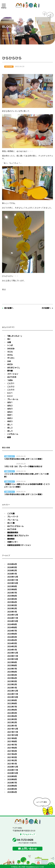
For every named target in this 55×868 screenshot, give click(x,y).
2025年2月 (12, 608)
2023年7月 (12, 669)
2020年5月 (12, 789)
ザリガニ (11, 358)
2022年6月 (12, 710)
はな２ (10, 406)
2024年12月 (13, 615)
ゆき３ (10, 421)
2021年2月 (12, 760)
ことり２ (11, 387)
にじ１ (10, 393)
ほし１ (10, 425)
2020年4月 (12, 792)
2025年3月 (12, 605)
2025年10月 (13, 583)
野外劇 (10, 371)
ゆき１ (10, 415)
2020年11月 (13, 770)
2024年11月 (13, 618)
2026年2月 (12, 570)
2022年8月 (12, 703)
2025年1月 (12, 612)
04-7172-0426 (25, 840)
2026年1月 (12, 574)
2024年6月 (12, 634)
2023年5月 (12, 675)
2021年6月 (12, 748)
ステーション (13, 374)
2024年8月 (12, 627)
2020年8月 (12, 779)
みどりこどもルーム (15, 526)
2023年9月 (12, 662)
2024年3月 (12, 643)
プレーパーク (13, 517)
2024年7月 (12, 631)
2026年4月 (12, 564)
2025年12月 (13, 577)
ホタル (10, 355)
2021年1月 (12, 764)
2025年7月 (12, 593)
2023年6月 (12, 672)
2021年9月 (12, 738)
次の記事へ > (47, 308)
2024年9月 (12, 624)
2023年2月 (12, 684)
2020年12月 (13, 767)
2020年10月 (13, 773)
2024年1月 (12, 650)
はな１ (10, 402)
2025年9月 (12, 586)
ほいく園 (11, 523)
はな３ (10, 409)
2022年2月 (12, 722)
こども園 (11, 513)
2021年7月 (12, 745)
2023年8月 (12, 665)
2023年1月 (12, 688)
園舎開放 (11, 539)
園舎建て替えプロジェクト (18, 536)
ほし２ (10, 428)
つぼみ (10, 380)
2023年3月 (12, 681)
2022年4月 (12, 716)
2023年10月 (13, 659)
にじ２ (10, 396)
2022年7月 (12, 707)
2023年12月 (13, 653)
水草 (9, 342)
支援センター (13, 542)
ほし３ (10, 431)
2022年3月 (12, 719)
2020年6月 (12, 786)
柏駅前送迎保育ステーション (19, 545)
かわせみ (11, 349)
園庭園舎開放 (13, 532)
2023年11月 (13, 656)
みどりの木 (12, 377)
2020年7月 (12, 783)
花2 (9, 339)
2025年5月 (12, 599)
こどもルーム (13, 434)
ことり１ (11, 383)
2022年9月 (12, 700)
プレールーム (13, 399)
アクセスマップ (27, 834)
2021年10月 (13, 735)
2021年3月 (12, 757)
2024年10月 (13, 621)
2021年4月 (12, 754)
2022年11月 (13, 694)
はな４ (10, 412)
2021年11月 (13, 732)
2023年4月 (12, 678)
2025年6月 (12, 596)
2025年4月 (12, 602)
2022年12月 (13, 691)
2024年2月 (12, 646)
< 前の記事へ (8, 308)
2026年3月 (12, 567)
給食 (9, 437)
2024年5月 (12, 637)
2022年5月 (12, 713)
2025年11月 (13, 580)
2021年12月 (13, 729)
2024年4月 (12, 640)
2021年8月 (12, 741)
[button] (4, 5)
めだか (10, 364)
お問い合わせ (29, 849)
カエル (10, 352)
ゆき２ (10, 418)
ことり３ (11, 390)
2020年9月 (12, 776)
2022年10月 (13, 697)
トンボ (10, 345)
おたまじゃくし (14, 368)
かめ (9, 361)
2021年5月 (12, 751)
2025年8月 (12, 589)
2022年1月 (12, 726)
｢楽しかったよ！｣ (15, 336)
